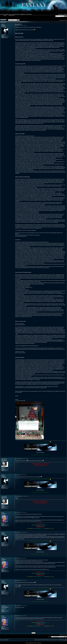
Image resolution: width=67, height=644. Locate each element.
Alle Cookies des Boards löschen (54, 640)
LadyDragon (4, 606)
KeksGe (3, 513)
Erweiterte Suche (58, 17)
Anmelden (65, 14)
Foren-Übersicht (6, 640)
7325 (5, 612)
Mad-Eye (3, 24)
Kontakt (36, 640)
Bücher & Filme (12, 16)
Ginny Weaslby (4, 459)
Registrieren (60, 14)
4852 (5, 37)
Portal (2, 640)
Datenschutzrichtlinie (41, 640)
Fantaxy (5, 16)
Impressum (47, 640)
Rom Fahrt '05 (3, 22)
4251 (5, 525)
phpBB (30, 643)
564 (5, 470)
